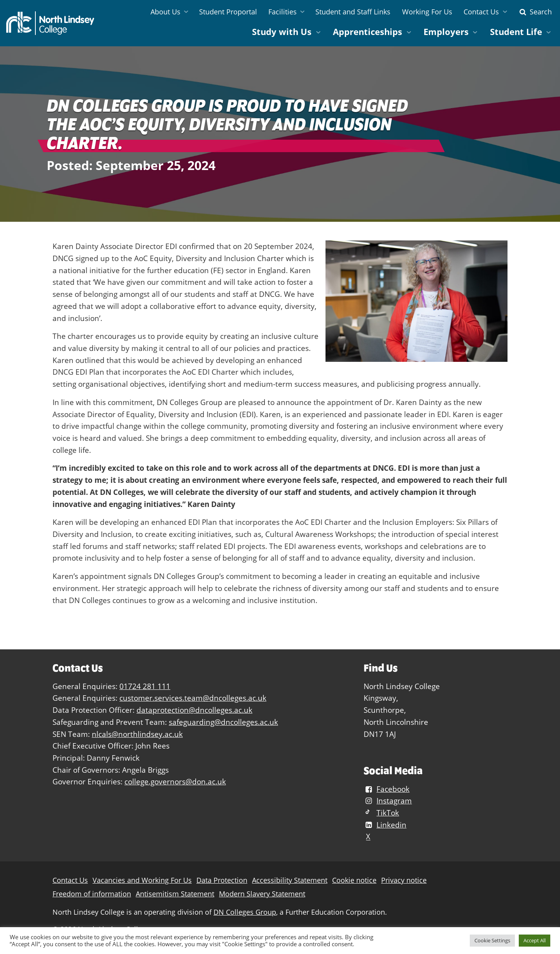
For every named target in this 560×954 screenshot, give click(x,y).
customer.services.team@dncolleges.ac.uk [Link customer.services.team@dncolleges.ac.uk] (193, 698)
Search (535, 12)
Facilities (283, 12)
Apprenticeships (367, 32)
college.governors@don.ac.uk (175, 781)
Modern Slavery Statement (262, 894)
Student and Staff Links (353, 12)
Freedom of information (92, 894)
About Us (165, 12)
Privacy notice (404, 880)
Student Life (516, 32)
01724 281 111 (145, 686)
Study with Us (282, 32)
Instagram (388, 801)
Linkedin (385, 825)
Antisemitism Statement (175, 894)
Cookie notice (354, 880)
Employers (446, 32)
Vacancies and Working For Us (142, 880)
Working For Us (427, 12)
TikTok (381, 813)
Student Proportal (228, 12)
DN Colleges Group (245, 912)
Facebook (387, 789)
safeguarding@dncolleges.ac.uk (223, 722)
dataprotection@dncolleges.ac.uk (194, 710)
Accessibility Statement (290, 880)
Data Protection (222, 880)
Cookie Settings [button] (492, 940)
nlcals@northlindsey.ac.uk (137, 734)
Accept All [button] (535, 940)
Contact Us (481, 12)
